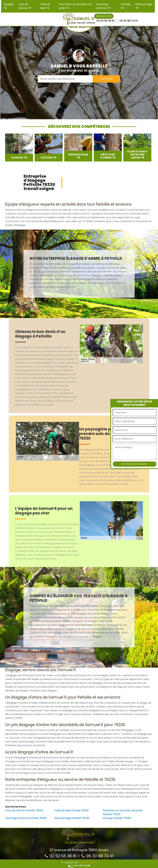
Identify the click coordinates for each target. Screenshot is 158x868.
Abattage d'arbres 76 (103, 6)
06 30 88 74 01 (97, 856)
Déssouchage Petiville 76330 (72, 818)
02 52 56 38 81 (60, 856)
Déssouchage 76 (144, 6)
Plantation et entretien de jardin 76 (75, 6)
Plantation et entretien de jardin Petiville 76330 (123, 812)
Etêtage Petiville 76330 (117, 818)
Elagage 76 (9, 6)
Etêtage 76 (126, 6)
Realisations (104, 16)
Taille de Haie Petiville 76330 (71, 810)
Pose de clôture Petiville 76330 (24, 810)
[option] (19, 147)
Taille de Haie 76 (45, 6)
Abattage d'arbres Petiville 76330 (26, 818)
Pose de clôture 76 (25, 6)
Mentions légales (89, 862)
